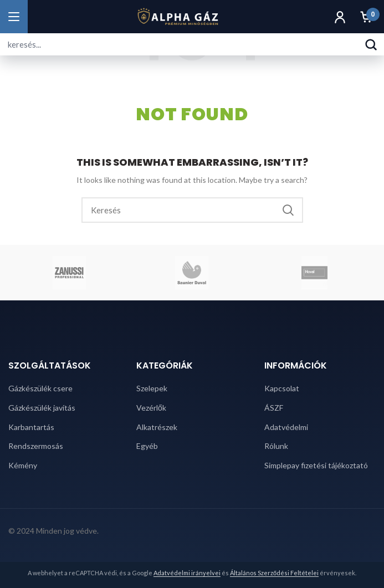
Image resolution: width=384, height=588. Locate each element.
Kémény (23, 465)
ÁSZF (274, 408)
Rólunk (276, 446)
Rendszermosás (36, 446)
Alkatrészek (157, 427)
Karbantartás (31, 427)
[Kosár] (366, 17)
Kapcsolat (282, 388)
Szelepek (152, 388)
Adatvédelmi (286, 427)
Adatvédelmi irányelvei (187, 573)
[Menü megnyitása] (14, 17)
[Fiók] (340, 17)
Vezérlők (151, 408)
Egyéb (147, 446)
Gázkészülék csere (40, 388)
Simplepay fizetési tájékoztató (316, 465)
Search (288, 210)
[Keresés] (371, 44)
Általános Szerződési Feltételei (274, 573)
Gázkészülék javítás (42, 408)
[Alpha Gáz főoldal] (178, 17)
